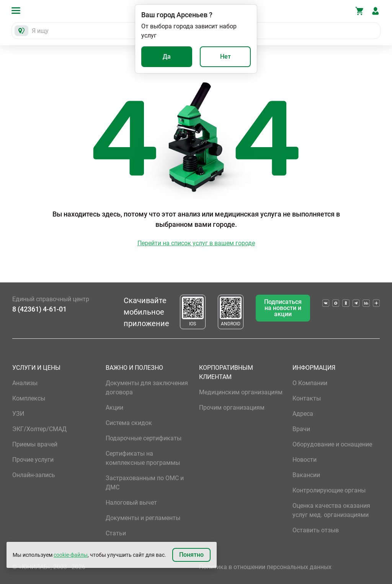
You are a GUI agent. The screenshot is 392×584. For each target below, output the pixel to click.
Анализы (25, 383)
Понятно (191, 555)
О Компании (310, 383)
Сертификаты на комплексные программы (143, 458)
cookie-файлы (71, 555)
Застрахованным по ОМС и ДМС (145, 483)
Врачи (301, 429)
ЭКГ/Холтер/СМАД (39, 429)
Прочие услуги (33, 460)
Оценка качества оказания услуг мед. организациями (331, 510)
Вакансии (306, 475)
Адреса (303, 414)
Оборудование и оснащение (332, 444)
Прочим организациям (232, 408)
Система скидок (129, 423)
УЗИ (18, 414)
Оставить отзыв (316, 530)
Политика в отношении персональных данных (265, 567)
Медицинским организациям (241, 392)
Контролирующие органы (329, 490)
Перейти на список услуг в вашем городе (196, 243)
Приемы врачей (35, 444)
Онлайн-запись (34, 475)
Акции (114, 408)
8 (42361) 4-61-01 (39, 309)
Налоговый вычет (131, 503)
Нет (225, 57)
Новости (305, 460)
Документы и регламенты (143, 518)
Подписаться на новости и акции (283, 308)
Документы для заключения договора (147, 388)
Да (167, 57)
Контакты (307, 398)
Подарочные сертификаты (144, 438)
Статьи (116, 533)
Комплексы (29, 398)
